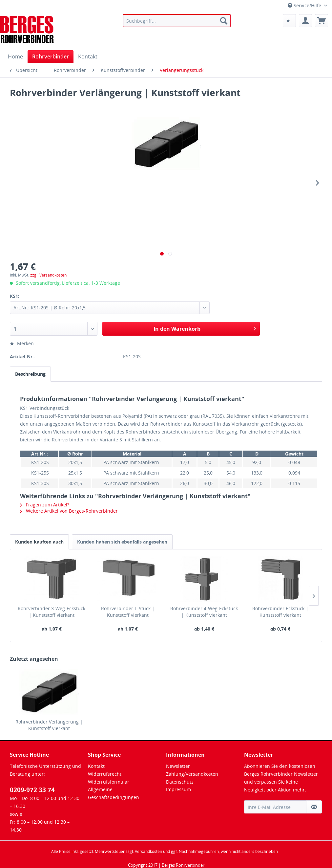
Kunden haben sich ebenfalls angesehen (122, 542)
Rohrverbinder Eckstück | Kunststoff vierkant (280, 612)
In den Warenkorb (205, 328)
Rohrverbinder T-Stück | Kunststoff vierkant (128, 612)
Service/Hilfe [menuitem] (305, 5)
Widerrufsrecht (105, 774)
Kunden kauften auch (39, 542)
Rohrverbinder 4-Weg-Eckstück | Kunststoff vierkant (204, 612)
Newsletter (178, 766)
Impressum (178, 789)
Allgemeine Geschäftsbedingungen (114, 793)
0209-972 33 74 (32, 790)
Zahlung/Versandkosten (192, 774)
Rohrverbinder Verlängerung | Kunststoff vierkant (49, 725)
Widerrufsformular (109, 782)
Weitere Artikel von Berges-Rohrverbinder (69, 511)
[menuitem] (177, 21)
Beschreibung (30, 374)
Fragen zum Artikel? (45, 505)
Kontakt (96, 766)
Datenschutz (180, 782)
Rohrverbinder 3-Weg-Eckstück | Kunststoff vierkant (52, 612)
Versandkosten (148, 851)
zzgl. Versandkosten (48, 275)
